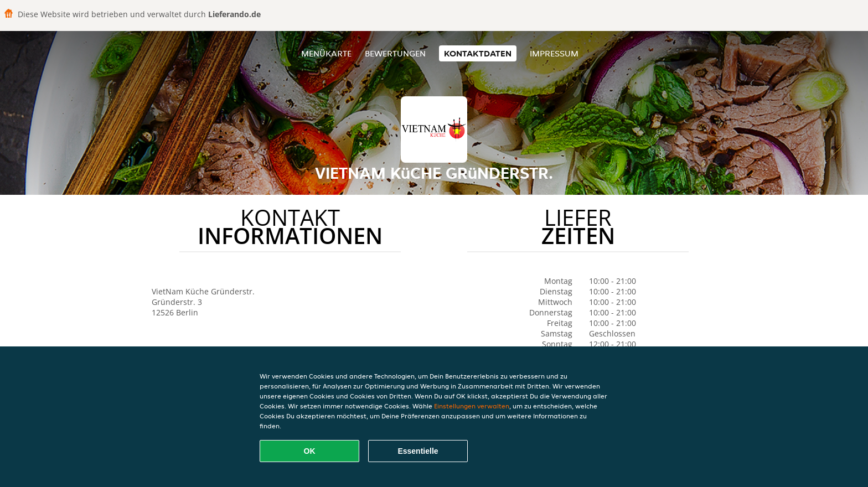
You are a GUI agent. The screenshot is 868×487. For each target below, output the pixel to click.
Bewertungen (395, 53)
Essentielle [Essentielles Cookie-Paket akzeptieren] (418, 451)
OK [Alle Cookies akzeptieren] (310, 451)
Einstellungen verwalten (472, 406)
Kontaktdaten (478, 53)
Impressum (554, 53)
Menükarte (326, 53)
